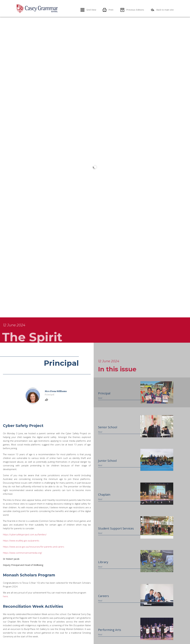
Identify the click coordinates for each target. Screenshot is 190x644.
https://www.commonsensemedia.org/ (22, 626)
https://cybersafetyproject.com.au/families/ (25, 607)
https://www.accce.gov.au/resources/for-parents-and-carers (34, 620)
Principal (104, 466)
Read (100, 471)
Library (103, 635)
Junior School (107, 534)
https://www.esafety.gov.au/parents (21, 614)
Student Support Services (116, 601)
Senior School (108, 500)
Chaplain (104, 568)
